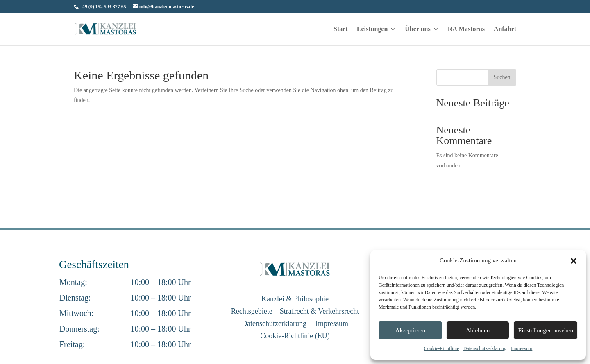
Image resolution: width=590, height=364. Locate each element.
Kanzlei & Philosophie (295, 300)
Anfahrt (505, 29)
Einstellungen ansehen (546, 330)
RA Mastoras (466, 29)
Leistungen (372, 29)
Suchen (502, 77)
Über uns (418, 29)
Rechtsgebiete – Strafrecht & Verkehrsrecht (295, 312)
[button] (574, 261)
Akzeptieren (410, 330)
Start (341, 29)
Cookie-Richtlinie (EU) (295, 336)
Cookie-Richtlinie (442, 348)
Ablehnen (478, 330)
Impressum (521, 348)
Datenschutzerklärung (485, 348)
